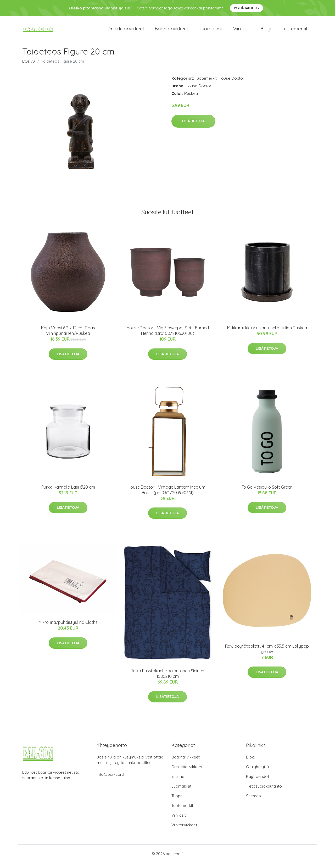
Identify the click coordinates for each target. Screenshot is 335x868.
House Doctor (231, 83)
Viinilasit (242, 31)
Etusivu (29, 66)
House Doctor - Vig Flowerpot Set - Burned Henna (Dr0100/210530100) (168, 336)
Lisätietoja (193, 126)
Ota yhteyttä (257, 772)
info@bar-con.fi (111, 780)
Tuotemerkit (295, 31)
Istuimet (178, 782)
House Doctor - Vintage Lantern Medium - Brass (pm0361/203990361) (168, 495)
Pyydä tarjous (246, 8)
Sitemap (253, 801)
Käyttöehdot (258, 782)
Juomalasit (211, 31)
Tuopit (177, 801)
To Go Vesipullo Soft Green (267, 492)
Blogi (266, 31)
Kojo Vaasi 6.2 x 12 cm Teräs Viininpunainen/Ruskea (68, 336)
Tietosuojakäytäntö (264, 791)
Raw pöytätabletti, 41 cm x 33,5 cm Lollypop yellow (267, 654)
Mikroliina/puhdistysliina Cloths (68, 627)
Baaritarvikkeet (171, 31)
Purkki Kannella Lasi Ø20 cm (68, 492)
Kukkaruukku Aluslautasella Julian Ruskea (267, 333)
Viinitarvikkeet (184, 830)
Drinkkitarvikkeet (126, 31)
